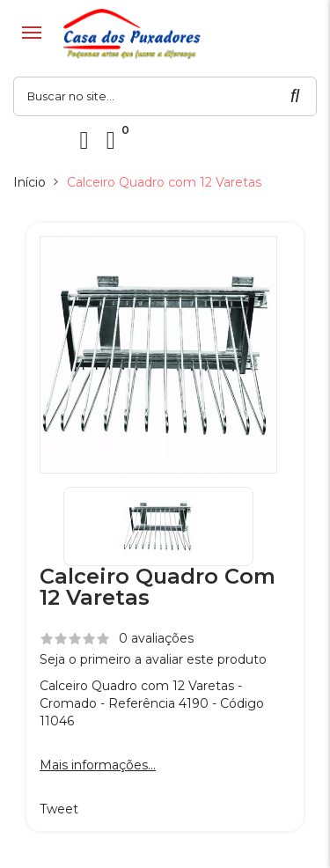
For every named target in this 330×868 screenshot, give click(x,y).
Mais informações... (98, 765)
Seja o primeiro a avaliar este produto (153, 659)
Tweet (59, 809)
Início (29, 182)
